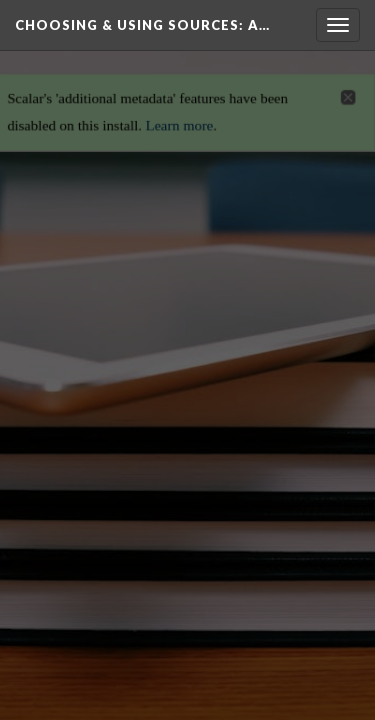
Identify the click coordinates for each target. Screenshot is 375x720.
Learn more (179, 119)
